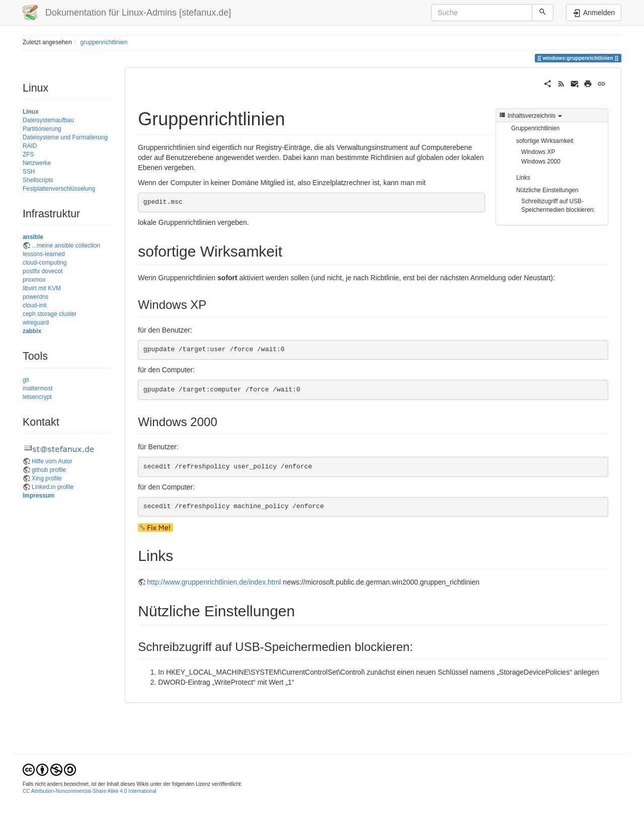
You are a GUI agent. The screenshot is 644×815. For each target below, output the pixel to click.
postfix (31, 271)
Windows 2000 (541, 161)
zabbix (32, 331)
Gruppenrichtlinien (536, 128)
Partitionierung (42, 129)
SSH (29, 172)
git (26, 380)
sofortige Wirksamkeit (545, 141)
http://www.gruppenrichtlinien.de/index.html (214, 582)
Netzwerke (37, 163)
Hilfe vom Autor (52, 461)
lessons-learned (44, 254)
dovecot (52, 271)
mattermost (37, 388)
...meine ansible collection (66, 246)
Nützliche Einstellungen (547, 190)
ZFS (28, 154)
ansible (33, 237)
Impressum (38, 496)
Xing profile (47, 478)
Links (523, 178)
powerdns (36, 297)
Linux (31, 112)
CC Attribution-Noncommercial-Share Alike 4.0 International (90, 791)
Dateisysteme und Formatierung (65, 137)
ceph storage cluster (50, 314)
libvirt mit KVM (42, 288)
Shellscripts (38, 180)
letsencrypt (37, 397)
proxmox (34, 280)
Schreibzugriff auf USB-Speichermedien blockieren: (558, 206)
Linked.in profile (53, 487)
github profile (49, 470)
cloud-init (35, 305)
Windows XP (538, 152)
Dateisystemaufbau (48, 120)
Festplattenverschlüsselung (59, 189)
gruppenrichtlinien (104, 42)
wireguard (36, 322)
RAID (30, 146)
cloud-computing (45, 263)
